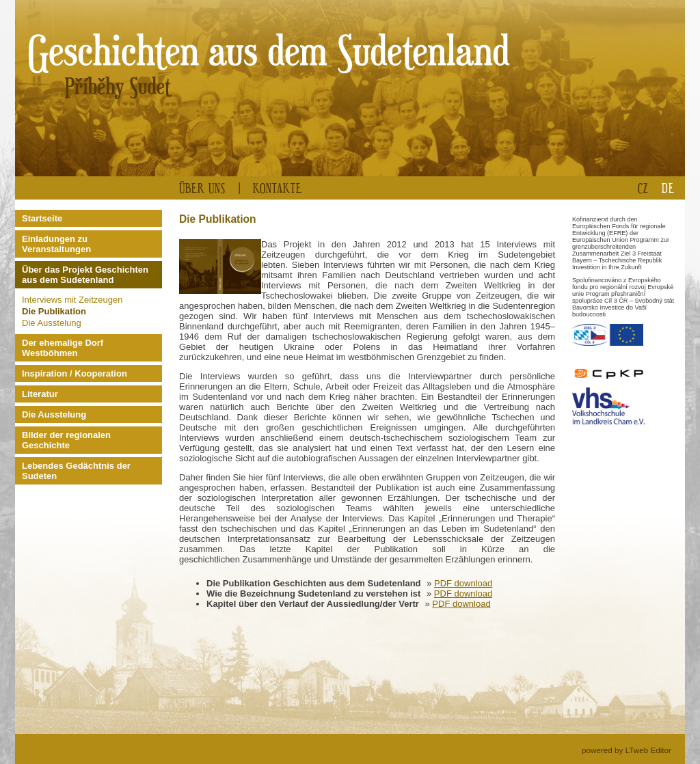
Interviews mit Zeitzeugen (72, 300)
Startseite (42, 218)
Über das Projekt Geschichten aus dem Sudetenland (85, 275)
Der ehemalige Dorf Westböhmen (63, 348)
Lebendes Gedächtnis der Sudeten (76, 471)
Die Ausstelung (52, 323)
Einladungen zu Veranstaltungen (56, 244)
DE (668, 188)
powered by (627, 750)
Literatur (40, 394)
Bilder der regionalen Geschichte (66, 440)
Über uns (202, 188)
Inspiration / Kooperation (75, 373)
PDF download (463, 583)
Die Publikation (54, 311)
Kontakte (278, 188)
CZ (643, 188)
